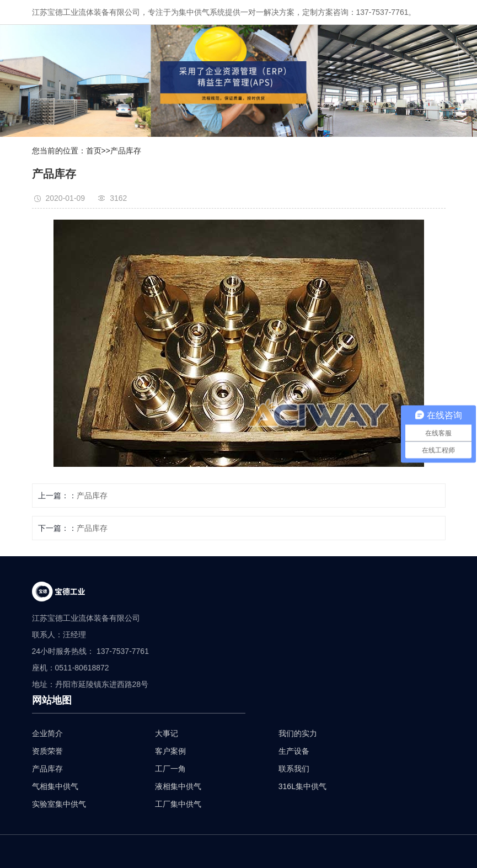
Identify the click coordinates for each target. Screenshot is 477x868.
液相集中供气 (178, 786)
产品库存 (126, 151)
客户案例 (170, 751)
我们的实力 (298, 733)
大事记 (167, 733)
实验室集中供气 (59, 804)
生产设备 (294, 751)
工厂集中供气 (178, 804)
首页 (94, 151)
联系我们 (294, 769)
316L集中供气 (302, 786)
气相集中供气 (55, 786)
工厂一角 (170, 769)
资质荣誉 (47, 751)
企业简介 (47, 733)
